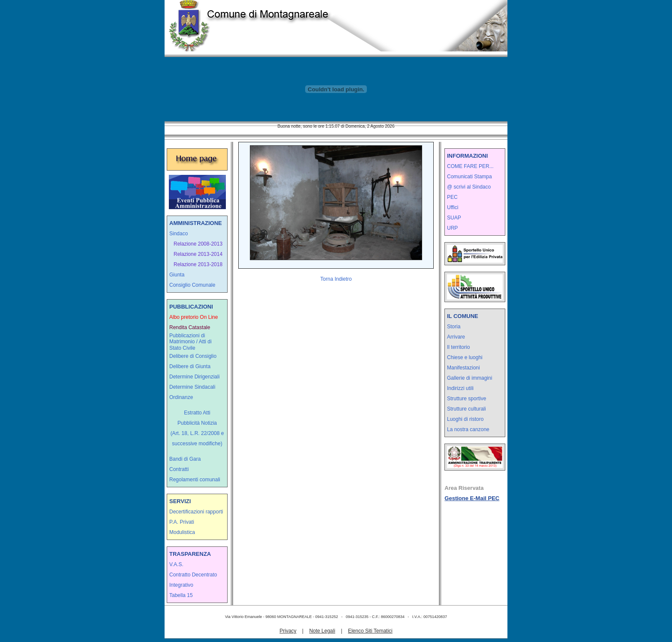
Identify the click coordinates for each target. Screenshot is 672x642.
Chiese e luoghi (465, 357)
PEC (452, 197)
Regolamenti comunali (195, 480)
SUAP (454, 218)
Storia (454, 327)
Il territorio (458, 347)
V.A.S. (176, 564)
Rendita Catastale (190, 327)
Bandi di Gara (185, 459)
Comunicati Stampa (469, 177)
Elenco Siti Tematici (370, 631)
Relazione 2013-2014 (198, 254)
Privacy (288, 631)
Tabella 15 (181, 595)
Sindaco (178, 234)
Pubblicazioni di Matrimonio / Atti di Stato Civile (190, 342)
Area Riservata (464, 488)
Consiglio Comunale (192, 285)
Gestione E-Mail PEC (472, 498)
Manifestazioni (463, 368)
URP (452, 228)
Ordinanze (181, 397)
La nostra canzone (468, 429)
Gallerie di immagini (469, 378)
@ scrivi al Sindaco (469, 187)
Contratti (179, 469)
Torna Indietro (336, 279)
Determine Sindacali (192, 387)
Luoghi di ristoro (465, 419)
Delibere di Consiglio (193, 356)
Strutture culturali (466, 409)
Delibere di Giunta (190, 366)
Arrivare (456, 337)
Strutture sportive (466, 399)
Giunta (177, 275)
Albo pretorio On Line (193, 317)
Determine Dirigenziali (194, 377)
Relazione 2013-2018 (198, 264)
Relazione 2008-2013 (198, 244)
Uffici (453, 207)
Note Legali (322, 631)
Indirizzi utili (460, 388)
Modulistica (182, 532)
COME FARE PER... (470, 166)
